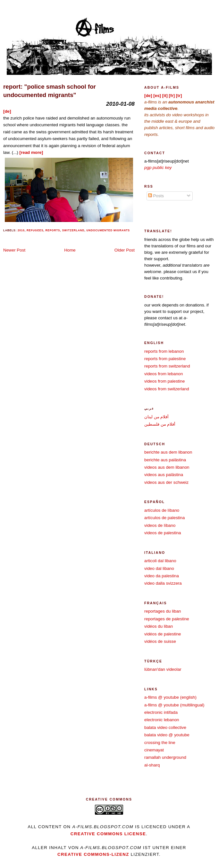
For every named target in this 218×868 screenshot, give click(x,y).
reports (53, 230)
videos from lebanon (163, 374)
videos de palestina (163, 533)
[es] (157, 96)
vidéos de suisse (160, 641)
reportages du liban (163, 611)
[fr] (172, 96)
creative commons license (108, 834)
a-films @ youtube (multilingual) (174, 705)
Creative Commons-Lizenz (93, 854)
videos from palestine (164, 381)
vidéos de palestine (163, 634)
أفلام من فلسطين (160, 424)
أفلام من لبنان (156, 417)
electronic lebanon (162, 720)
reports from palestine (165, 359)
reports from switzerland (167, 366)
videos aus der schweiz (166, 482)
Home (70, 250)
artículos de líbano (162, 510)
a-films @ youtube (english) (170, 697)
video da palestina (162, 576)
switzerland (73, 230)
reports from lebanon (164, 351)
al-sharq (152, 765)
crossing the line (160, 743)
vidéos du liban (159, 626)
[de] (7, 111)
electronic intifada (161, 712)
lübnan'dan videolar (163, 669)
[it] (165, 96)
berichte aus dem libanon (168, 452)
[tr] (179, 96)
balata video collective (165, 727)
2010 (21, 230)
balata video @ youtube (167, 735)
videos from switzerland (167, 389)
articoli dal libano (160, 561)
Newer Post (14, 250)
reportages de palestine (167, 619)
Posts (156, 196)
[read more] (31, 152)
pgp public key (158, 168)
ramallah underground (165, 757)
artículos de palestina (164, 518)
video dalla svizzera (163, 583)
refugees (35, 230)
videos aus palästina (164, 475)
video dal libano (159, 568)
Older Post (125, 250)
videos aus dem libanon (167, 467)
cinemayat (154, 750)
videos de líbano (160, 525)
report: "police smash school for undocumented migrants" (50, 91)
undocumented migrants (108, 230)
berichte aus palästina (165, 460)
